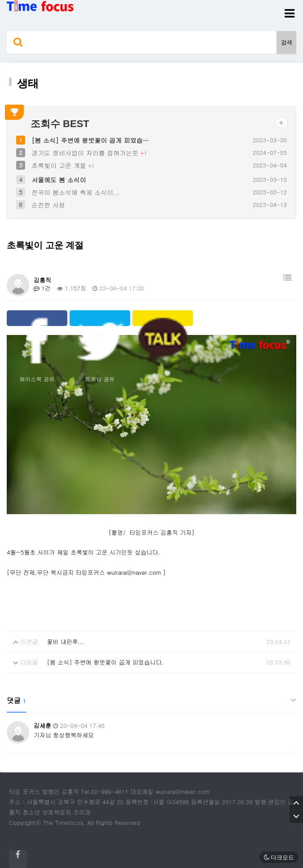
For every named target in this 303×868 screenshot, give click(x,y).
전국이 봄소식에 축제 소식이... (75, 192)
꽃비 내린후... (65, 641)
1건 (42, 288)
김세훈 (42, 725)
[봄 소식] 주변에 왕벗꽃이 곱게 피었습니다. (105, 662)
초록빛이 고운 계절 (60, 165)
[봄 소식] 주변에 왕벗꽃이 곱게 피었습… (90, 140)
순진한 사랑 (48, 205)
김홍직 (42, 280)
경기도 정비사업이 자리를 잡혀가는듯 (86, 153)
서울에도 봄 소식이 (59, 180)
